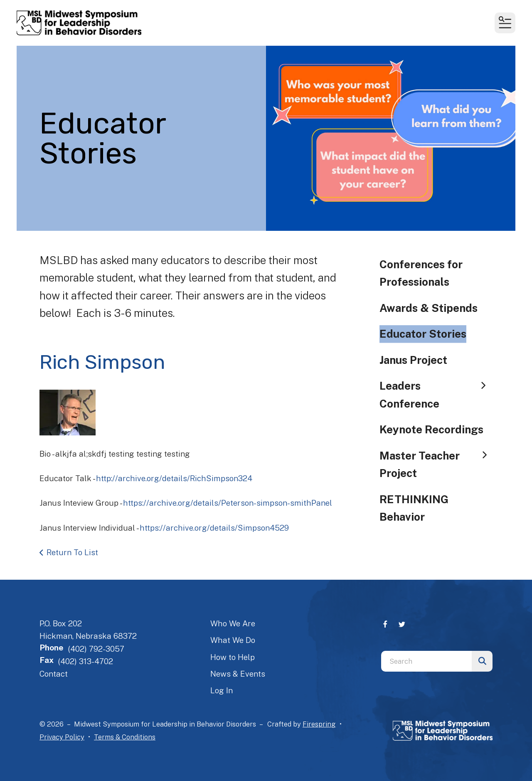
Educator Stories (423, 334)
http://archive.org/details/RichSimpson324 (174, 478)
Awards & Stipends (429, 308)
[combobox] (426, 661)
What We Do (233, 640)
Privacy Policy (62, 737)
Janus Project (413, 360)
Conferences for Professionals (421, 273)
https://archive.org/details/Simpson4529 (214, 528)
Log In (222, 690)
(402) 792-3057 (96, 649)
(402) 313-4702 (85, 661)
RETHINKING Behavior (414, 508)
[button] (505, 23)
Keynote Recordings (431, 429)
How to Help (233, 657)
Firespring (319, 724)
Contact (54, 674)
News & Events (238, 674)
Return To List (72, 552)
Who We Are (233, 623)
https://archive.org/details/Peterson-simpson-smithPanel (228, 503)
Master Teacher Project (436, 464)
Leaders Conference (436, 394)
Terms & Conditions (125, 737)
